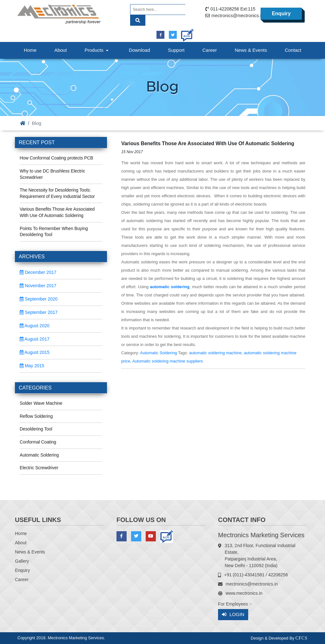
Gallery (22, 561)
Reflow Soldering (36, 416)
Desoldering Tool (36, 429)
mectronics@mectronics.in (237, 16)
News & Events (251, 50)
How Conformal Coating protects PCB (56, 158)
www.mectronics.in (244, 593)
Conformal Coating (38, 442)
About (60, 50)
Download (139, 50)
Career (210, 50)
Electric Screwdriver (39, 468)
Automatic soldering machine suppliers (168, 361)
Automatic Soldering (39, 455)
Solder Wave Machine (41, 403)
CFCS (302, 638)
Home (30, 50)
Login (233, 615)
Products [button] (97, 50)
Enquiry (281, 14)
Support (176, 50)
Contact (293, 50)
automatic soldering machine (215, 353)
